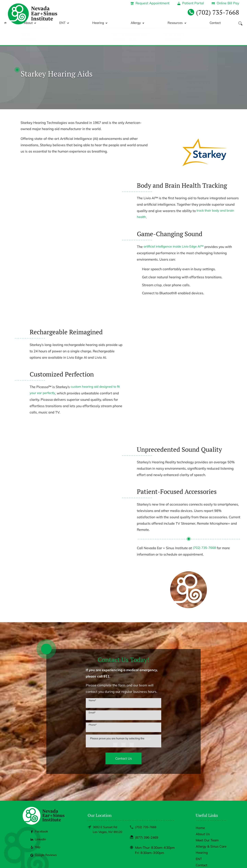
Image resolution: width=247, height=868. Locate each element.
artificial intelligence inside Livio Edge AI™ (176, 229)
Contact (215, 23)
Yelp (35, 837)
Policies (188, 860)
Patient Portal (191, 3)
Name (92, 683)
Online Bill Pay (225, 3)
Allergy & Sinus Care (211, 830)
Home (200, 811)
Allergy (161, 23)
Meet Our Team (207, 824)
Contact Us (123, 742)
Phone (93, 708)
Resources (188, 23)
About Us (203, 817)
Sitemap (221, 860)
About (92, 23)
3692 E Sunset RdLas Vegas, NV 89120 (106, 816)
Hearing (136, 23)
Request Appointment (150, 3)
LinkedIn (38, 829)
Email (92, 695)
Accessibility (204, 860)
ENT (113, 23)
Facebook (39, 821)
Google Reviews (44, 845)
